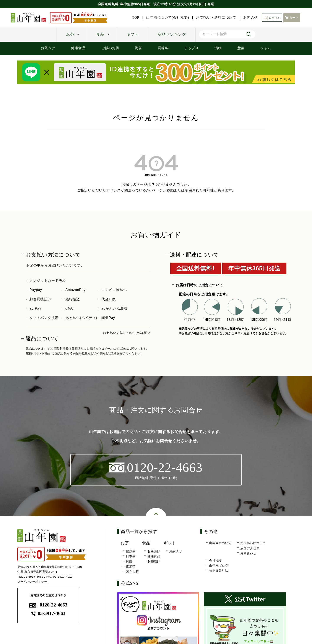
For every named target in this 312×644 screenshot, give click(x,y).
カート (292, 17)
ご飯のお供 (110, 48)
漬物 (218, 48)
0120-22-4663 (48, 605)
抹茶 (129, 561)
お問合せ (249, 18)
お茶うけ (48, 48)
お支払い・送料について (215, 18)
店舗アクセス (250, 548)
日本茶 (131, 556)
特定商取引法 (219, 571)
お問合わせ (248, 553)
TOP (134, 18)
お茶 (70, 34)
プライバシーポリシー (32, 582)
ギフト (133, 34)
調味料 (163, 48)
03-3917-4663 (34, 577)
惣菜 (241, 48)
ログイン (271, 18)
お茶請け (154, 551)
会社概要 (215, 561)
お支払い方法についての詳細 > (125, 333)
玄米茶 (131, 567)
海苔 (139, 48)
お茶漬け (154, 561)
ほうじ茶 (132, 572)
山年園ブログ (219, 566)
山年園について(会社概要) (167, 18)
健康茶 (131, 551)
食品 (100, 34)
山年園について (220, 543)
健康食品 (78, 48)
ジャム (266, 48)
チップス (192, 48)
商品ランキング (172, 34)
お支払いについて (253, 543)
